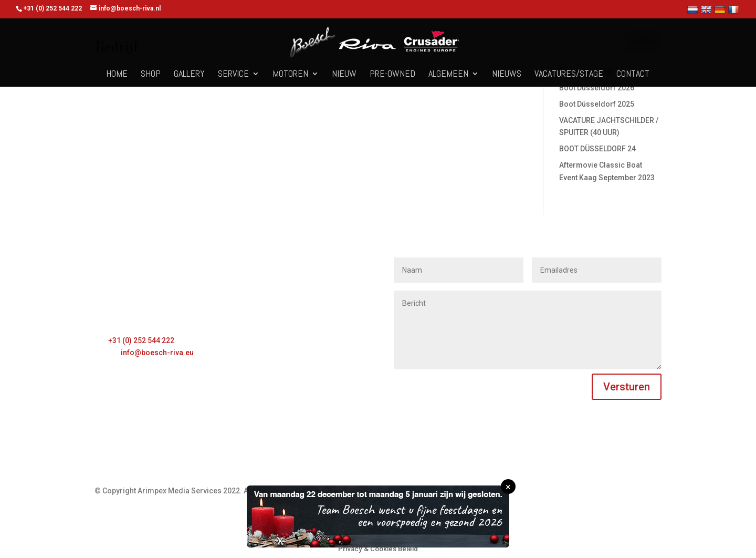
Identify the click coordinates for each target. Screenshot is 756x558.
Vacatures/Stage (569, 75)
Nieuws (507, 75)
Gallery (189, 75)
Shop (151, 75)
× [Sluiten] (508, 487)
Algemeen (448, 75)
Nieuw (344, 75)
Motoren (290, 75)
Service (233, 75)
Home (117, 75)
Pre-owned (392, 75)
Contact (633, 75)
